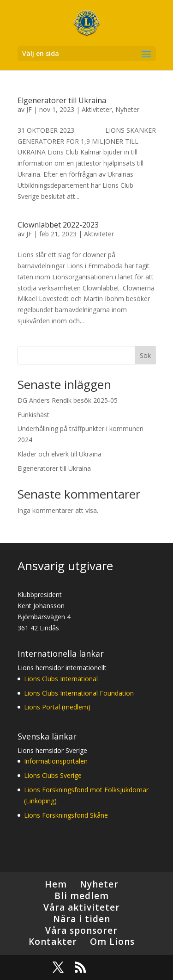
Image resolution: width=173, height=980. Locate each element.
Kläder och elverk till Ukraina (60, 454)
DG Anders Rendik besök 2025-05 (68, 400)
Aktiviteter (97, 109)
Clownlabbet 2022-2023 (58, 225)
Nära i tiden (82, 919)
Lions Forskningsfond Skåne (66, 815)
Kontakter (53, 942)
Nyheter (127, 109)
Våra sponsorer (81, 931)
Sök (145, 355)
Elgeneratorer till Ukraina (62, 100)
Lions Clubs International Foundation (79, 693)
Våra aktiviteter (82, 907)
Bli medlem (82, 896)
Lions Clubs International (61, 679)
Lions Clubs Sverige (53, 775)
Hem (56, 884)
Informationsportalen (56, 761)
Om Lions (112, 942)
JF (29, 109)
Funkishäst (33, 415)
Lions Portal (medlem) (57, 707)
